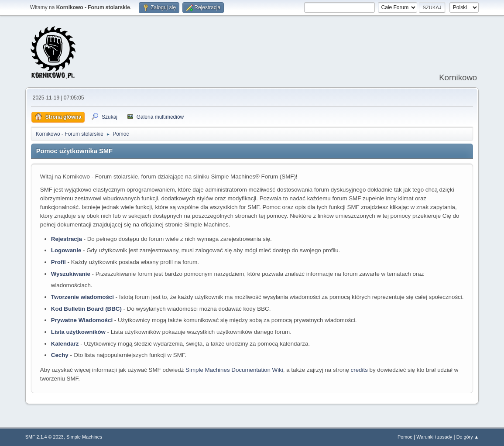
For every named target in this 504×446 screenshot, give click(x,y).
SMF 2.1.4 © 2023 (45, 437)
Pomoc (405, 437)
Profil (58, 262)
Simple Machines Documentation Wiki (234, 370)
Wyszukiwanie (71, 274)
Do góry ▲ (468, 437)
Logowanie (66, 250)
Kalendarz (65, 344)
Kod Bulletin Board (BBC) (86, 309)
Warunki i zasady (434, 437)
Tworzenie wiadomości (82, 297)
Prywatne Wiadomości (82, 320)
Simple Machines (84, 437)
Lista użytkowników (78, 332)
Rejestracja (67, 239)
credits (359, 370)
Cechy (60, 355)
